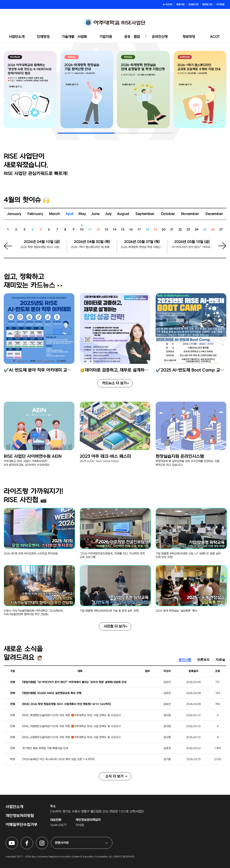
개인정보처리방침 (20, 816)
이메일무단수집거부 (22, 825)
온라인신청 (160, 37)
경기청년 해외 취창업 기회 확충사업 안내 (45, 748)
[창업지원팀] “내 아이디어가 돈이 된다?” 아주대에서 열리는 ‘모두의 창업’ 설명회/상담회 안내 (74, 682)
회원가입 (180, 4)
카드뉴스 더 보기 (114, 383)
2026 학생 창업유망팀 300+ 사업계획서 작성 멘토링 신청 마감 (42, 247)
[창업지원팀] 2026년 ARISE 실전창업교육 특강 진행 (52, 693)
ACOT (215, 37)
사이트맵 (220, 4)
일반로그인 (207, 4)
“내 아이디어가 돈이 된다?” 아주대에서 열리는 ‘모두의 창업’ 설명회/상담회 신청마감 (192, 247)
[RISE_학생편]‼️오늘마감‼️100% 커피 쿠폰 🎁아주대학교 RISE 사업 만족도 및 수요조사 (71, 715)
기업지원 (106, 37)
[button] (220, 249)
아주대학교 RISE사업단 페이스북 (33, 839)
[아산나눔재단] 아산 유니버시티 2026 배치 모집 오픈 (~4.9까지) (59, 759)
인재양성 (43, 37)
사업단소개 (17, 37)
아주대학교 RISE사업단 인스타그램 (48, 839)
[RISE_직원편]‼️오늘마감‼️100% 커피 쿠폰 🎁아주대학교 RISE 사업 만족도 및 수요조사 (71, 726)
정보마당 (189, 37)
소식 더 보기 (114, 776)
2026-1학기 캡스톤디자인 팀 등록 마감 (92, 247)
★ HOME (168, 4)
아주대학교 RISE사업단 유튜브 (18, 839)
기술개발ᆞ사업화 (74, 37)
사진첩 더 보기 (114, 626)
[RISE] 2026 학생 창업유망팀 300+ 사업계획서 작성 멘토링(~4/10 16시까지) (67, 704)
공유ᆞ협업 (132, 37)
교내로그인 (193, 4)
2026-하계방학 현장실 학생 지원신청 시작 (142, 247)
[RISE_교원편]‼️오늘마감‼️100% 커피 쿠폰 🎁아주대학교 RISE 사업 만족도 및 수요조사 (71, 737)
